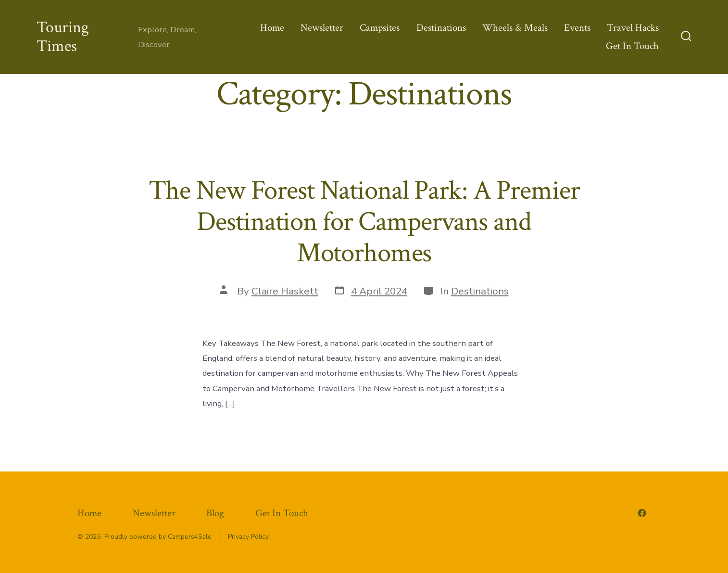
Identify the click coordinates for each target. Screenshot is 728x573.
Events (577, 28)
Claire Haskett (285, 291)
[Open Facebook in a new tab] (642, 513)
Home (272, 28)
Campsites (380, 28)
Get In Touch (632, 46)
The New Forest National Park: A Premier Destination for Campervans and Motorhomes (364, 222)
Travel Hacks (633, 28)
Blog (215, 513)
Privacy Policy (248, 537)
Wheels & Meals (515, 28)
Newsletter (322, 28)
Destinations (441, 28)
